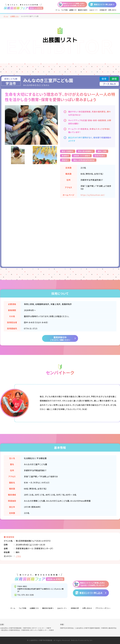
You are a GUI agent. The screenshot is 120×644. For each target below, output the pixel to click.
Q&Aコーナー (94, 10)
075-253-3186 (28, 595)
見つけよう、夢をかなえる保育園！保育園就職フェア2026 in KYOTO (40, 577)
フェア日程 (64, 10)
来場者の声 (103, 10)
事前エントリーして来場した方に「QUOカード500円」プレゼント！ (74, 4)
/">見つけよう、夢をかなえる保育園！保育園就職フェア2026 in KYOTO (24, 7)
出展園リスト (73, 10)
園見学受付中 (60, 338)
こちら (18, 556)
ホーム (58, 10)
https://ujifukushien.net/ (93, 195)
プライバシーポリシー (103, 608)
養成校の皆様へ (83, 10)
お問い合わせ (112, 10)
